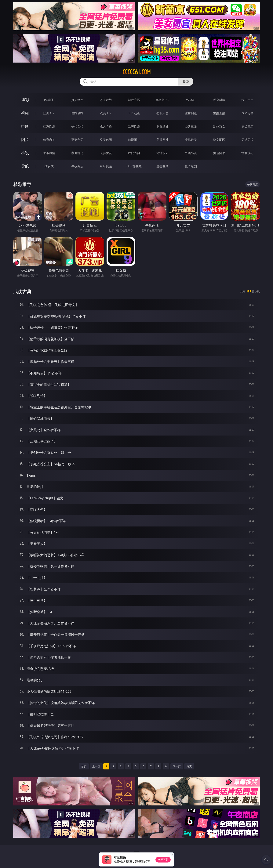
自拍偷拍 (77, 113)
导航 (25, 166)
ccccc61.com (137, 72)
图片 (25, 140)
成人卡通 (106, 126)
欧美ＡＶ (106, 113)
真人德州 (77, 100)
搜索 (186, 82)
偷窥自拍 (49, 140)
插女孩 (49, 166)
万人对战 (106, 100)
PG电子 (49, 100)
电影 (25, 126)
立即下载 (163, 860)
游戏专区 (134, 100)
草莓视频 (106, 166)
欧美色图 (106, 140)
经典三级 (191, 126)
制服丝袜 (162, 126)
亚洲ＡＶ (49, 113)
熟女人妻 (162, 113)
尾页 (189, 766)
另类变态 (247, 126)
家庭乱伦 (77, 153)
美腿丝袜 (162, 140)
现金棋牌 (219, 100)
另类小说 (191, 153)
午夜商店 (77, 166)
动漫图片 (134, 140)
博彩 (25, 100)
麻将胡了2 (162, 100)
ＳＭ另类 (247, 113)
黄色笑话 (219, 153)
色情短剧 (191, 166)
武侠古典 (134, 153)
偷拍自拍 (77, 126)
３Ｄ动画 (134, 113)
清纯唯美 (191, 140)
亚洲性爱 (49, 126)
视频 (25, 113)
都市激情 (49, 153)
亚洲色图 (77, 140)
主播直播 (219, 113)
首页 (84, 766)
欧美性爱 (134, 126)
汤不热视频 (134, 166)
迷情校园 (162, 153)
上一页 (96, 766)
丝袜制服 (191, 113)
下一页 (177, 766)
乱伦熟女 (219, 126)
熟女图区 (219, 140)
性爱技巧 (247, 153)
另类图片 (247, 140)
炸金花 (191, 100)
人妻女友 (106, 153)
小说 (25, 153)
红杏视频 (162, 166)
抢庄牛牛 (247, 100)
